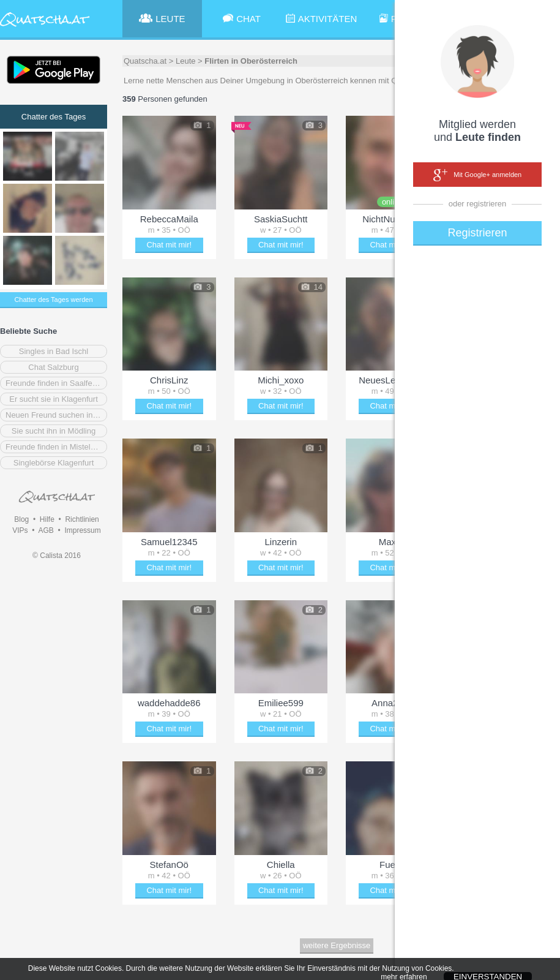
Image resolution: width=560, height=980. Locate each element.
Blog (21, 519)
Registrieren (477, 233)
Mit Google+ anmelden (477, 175)
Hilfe (47, 519)
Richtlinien (82, 519)
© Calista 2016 (57, 556)
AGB (46, 530)
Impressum (82, 530)
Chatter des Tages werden (53, 300)
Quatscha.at (145, 61)
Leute (186, 61)
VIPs (20, 530)
